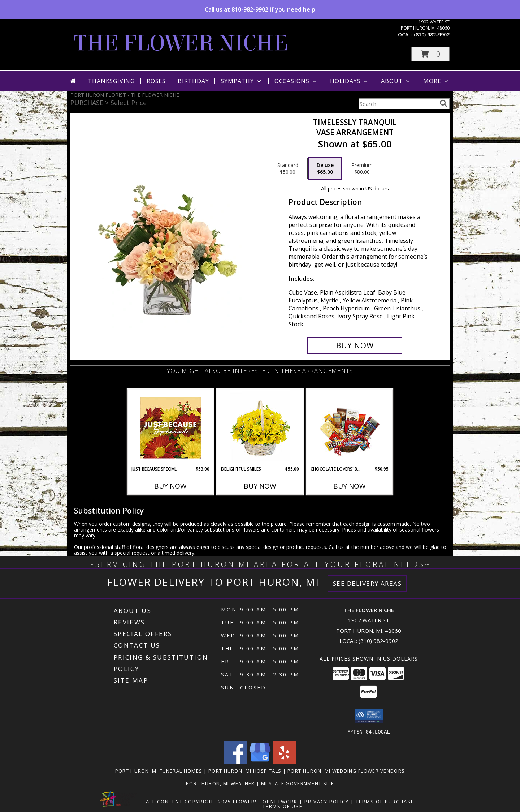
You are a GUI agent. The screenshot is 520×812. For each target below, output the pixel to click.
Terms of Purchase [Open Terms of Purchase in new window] (385, 801)
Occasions (296, 81)
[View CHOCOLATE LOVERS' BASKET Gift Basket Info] (350, 428)
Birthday (193, 81)
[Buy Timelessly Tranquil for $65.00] (355, 345)
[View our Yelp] (285, 762)
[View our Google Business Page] (260, 762)
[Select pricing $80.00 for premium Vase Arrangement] (362, 169)
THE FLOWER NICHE (181, 43)
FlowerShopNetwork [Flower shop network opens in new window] (265, 801)
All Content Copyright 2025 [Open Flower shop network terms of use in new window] (188, 801)
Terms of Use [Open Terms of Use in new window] (283, 806)
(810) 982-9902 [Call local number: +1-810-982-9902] (432, 35)
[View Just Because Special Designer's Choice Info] (171, 428)
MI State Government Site (298, 783)
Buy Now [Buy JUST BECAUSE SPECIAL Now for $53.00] (170, 486)
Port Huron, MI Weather (220, 783)
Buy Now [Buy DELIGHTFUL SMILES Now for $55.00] (260, 486)
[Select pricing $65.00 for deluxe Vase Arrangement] (325, 169)
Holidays (350, 81)
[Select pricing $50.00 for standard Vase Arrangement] (288, 169)
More (436, 81)
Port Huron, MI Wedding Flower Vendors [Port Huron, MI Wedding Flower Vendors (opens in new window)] (346, 770)
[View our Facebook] (235, 762)
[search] (443, 103)
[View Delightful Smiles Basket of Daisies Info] (260, 428)
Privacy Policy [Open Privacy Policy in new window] (327, 801)
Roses (156, 81)
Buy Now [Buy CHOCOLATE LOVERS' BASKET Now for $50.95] (350, 486)
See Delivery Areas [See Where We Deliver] (367, 583)
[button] (430, 54)
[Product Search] (398, 104)
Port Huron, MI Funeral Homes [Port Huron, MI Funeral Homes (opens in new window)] (159, 770)
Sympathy (241, 81)
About (396, 81)
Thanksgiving (111, 81)
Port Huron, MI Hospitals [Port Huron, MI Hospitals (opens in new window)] (245, 770)
